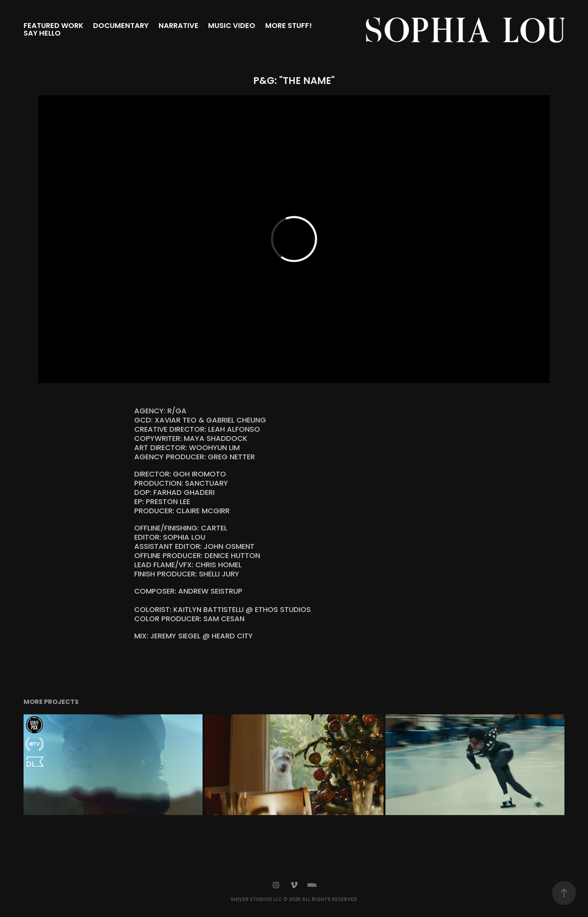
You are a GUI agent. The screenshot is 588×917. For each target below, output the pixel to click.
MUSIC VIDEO (232, 26)
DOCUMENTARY (121, 26)
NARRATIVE (179, 26)
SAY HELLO (42, 34)
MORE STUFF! (289, 26)
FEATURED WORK (54, 26)
